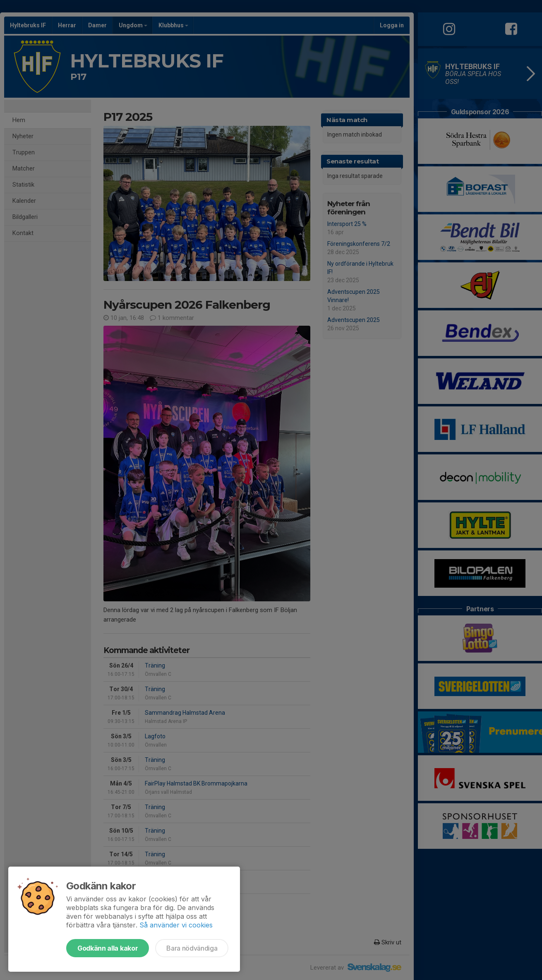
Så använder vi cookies (176, 925)
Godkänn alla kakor (108, 948)
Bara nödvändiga (192, 948)
